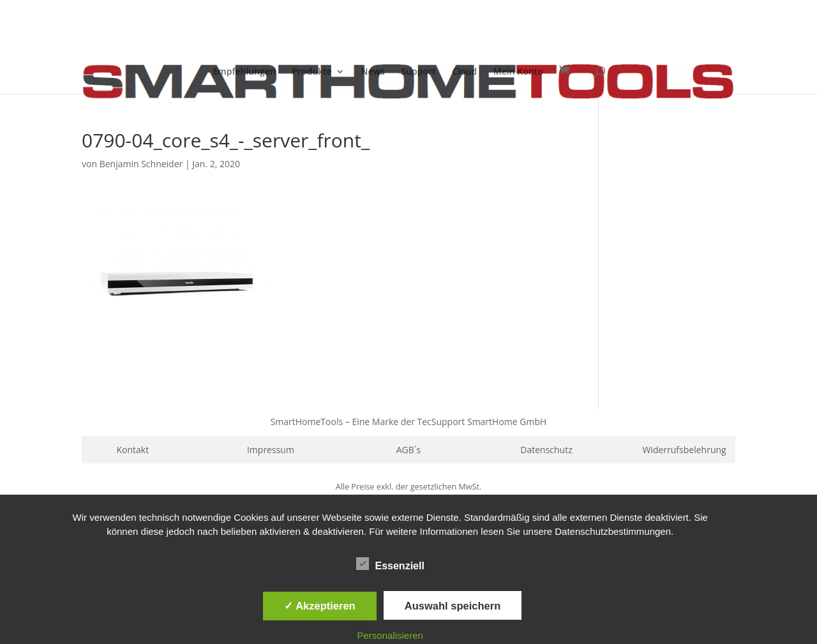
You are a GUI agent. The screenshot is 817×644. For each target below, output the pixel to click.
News (373, 72)
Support (418, 72)
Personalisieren (390, 635)
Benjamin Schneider (141, 164)
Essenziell (390, 564)
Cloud (464, 72)
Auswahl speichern (453, 606)
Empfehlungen (244, 72)
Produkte (311, 72)
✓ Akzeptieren (320, 606)
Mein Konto (518, 72)
